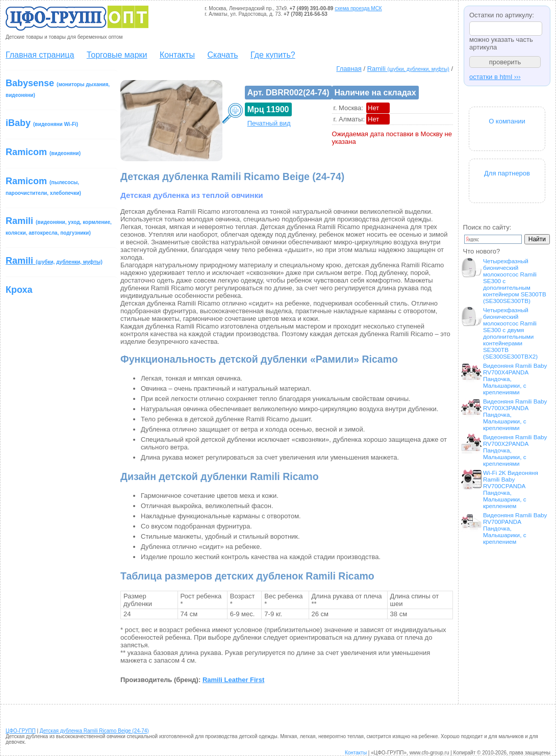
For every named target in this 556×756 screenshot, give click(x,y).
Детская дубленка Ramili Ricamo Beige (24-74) (94, 731)
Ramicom (43, 152)
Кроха (19, 290)
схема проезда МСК (358, 8)
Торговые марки (117, 55)
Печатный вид (269, 123)
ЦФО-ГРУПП (21, 731)
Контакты (177, 55)
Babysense (58, 88)
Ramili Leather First (233, 680)
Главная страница (40, 55)
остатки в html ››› (495, 77)
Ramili (59, 226)
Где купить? (273, 55)
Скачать (223, 55)
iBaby (42, 123)
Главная (349, 69)
